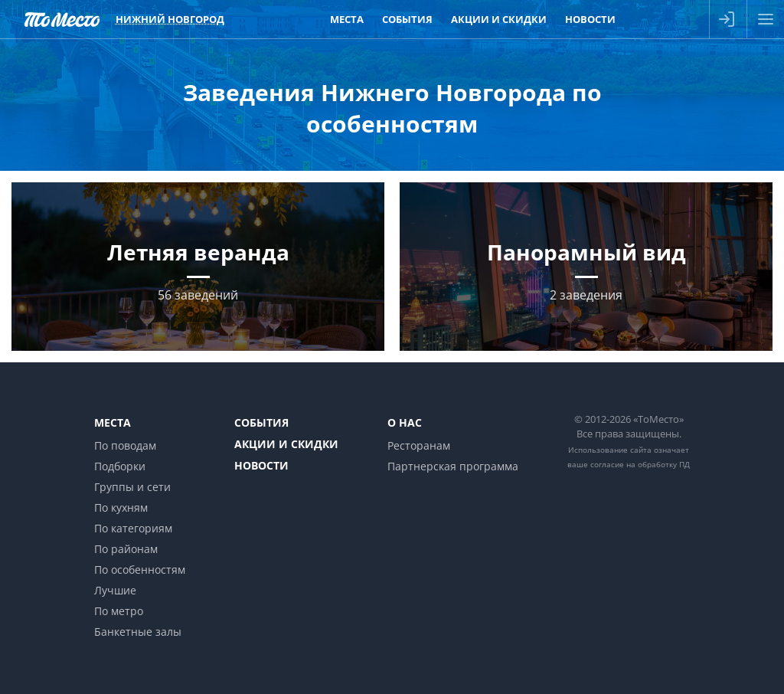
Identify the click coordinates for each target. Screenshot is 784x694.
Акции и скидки (286, 444)
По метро (119, 611)
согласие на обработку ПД (640, 464)
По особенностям (140, 570)
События (261, 422)
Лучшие (115, 590)
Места (113, 422)
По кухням (121, 507)
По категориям (133, 528)
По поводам (125, 445)
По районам (126, 549)
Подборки (120, 466)
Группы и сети (132, 487)
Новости (261, 465)
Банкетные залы (138, 632)
